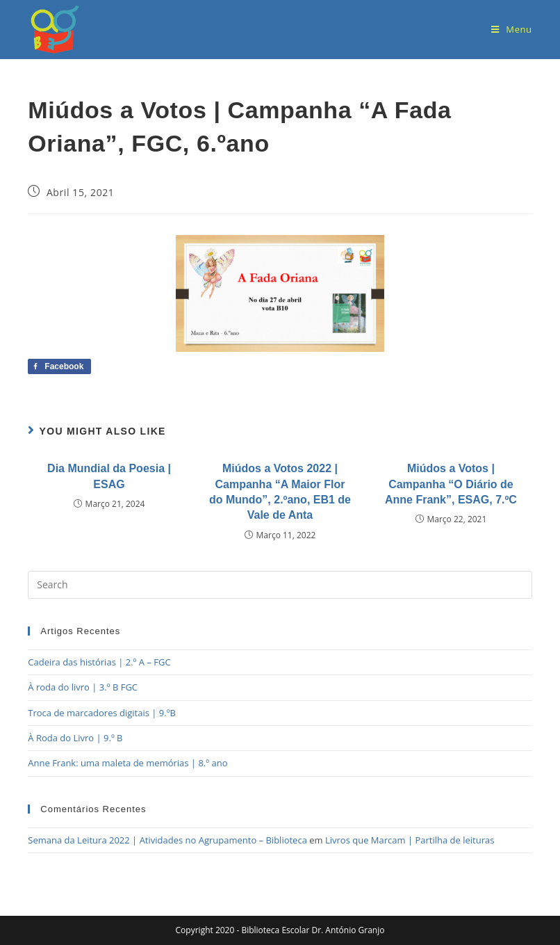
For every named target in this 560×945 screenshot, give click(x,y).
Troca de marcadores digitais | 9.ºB (102, 713)
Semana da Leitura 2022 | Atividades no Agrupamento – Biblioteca (167, 840)
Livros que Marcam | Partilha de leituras (410, 840)
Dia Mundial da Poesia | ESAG (109, 476)
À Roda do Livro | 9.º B (75, 738)
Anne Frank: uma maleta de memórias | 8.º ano (127, 763)
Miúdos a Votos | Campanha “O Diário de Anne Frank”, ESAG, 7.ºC (451, 484)
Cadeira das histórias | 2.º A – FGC (99, 662)
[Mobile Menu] (512, 29)
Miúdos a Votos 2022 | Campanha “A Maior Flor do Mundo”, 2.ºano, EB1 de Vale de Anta (280, 492)
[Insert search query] (280, 585)
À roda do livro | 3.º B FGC (83, 687)
